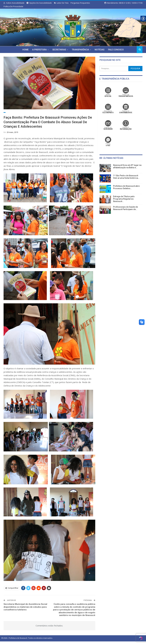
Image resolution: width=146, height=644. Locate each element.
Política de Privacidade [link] (13, 6)
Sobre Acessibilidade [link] (14, 3)
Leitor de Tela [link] (61, 3)
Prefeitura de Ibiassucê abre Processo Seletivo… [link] (126, 187)
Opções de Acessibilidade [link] (39, 3)
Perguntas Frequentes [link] (80, 3)
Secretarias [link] (59, 50)
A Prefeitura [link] (39, 50)
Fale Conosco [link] (117, 50)
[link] (73, 27)
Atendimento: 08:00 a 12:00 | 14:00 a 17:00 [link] (123, 3)
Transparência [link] (80, 50)
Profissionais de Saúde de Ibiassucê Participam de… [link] (125, 208)
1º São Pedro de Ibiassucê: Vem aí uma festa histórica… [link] (126, 177)
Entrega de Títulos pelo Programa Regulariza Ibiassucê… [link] (124, 199)
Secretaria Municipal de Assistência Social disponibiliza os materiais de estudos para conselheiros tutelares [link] (25, 610)
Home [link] (24, 50)
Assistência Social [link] (13, 114)
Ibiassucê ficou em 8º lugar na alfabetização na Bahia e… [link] (127, 166)
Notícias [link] (100, 50)
